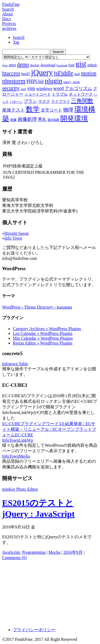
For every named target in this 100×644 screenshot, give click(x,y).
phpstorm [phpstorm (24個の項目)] (14, 81)
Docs (7, 19)
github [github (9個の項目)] (92, 65)
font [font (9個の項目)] (72, 65)
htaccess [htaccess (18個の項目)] (11, 73)
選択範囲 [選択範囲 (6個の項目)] (53, 120)
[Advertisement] (50, 592)
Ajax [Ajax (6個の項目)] (5, 65)
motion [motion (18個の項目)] (89, 73)
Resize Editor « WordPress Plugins (43, 343)
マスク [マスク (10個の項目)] (44, 101)
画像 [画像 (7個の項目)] (13, 120)
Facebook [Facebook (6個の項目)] (62, 65)
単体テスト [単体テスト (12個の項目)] (13, 110)
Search (8, 9)
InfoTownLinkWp (18, 440)
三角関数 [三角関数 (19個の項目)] (82, 101)
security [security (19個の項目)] (11, 88)
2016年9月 (73, 552)
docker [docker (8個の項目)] (35, 65)
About (7, 14)
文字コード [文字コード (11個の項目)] (51, 110)
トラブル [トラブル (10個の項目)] (60, 94)
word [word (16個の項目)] (58, 88)
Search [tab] (19, 37)
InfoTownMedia (16, 456)
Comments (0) (14, 558)
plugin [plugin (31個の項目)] (53, 81)
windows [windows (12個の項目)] (44, 89)
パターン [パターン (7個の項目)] (16, 102)
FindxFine (11, 4)
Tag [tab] (16, 42)
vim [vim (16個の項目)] (31, 88)
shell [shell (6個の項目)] (23, 89)
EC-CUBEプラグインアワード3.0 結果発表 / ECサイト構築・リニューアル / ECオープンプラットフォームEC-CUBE (49, 429)
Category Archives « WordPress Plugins (47, 329)
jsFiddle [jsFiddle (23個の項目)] (64, 73)
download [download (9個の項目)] (48, 65)
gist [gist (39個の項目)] (81, 64)
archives (9, 28)
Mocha (54, 552)
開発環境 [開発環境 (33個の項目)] (74, 119)
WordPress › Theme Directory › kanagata (37, 307)
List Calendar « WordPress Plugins (43, 333)
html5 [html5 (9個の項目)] (26, 74)
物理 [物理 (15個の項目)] (68, 110)
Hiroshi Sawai (16, 233)
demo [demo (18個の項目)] (23, 64)
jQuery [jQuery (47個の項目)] (42, 72)
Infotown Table (15, 364)
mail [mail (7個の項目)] (77, 74)
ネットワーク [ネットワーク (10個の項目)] (81, 94)
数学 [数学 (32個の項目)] (33, 109)
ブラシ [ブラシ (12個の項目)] (30, 101)
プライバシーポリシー (34, 630)
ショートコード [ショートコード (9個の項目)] (38, 94)
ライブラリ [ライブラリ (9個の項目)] (61, 101)
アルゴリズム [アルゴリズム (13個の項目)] (78, 88)
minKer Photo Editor (20, 489)
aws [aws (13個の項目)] (12, 65)
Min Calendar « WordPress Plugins (43, 338)
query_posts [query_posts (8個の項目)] (71, 82)
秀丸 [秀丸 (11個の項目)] (42, 119)
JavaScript (11, 552)
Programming (34, 552)
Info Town (13, 238)
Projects (9, 24)
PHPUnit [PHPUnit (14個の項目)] (35, 81)
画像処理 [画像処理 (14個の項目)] (27, 119)
